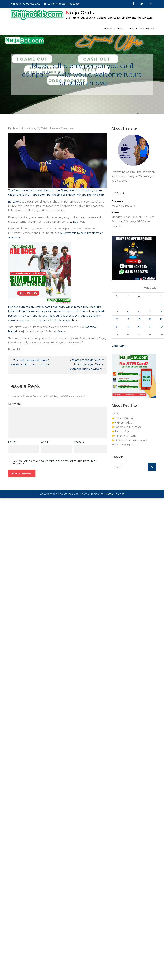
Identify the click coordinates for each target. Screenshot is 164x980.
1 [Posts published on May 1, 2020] (161, 304)
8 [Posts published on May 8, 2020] (161, 312)
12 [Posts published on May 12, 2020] (128, 319)
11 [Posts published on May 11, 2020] (117, 319)
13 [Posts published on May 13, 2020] (139, 319)
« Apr (115, 346)
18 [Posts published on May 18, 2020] (117, 327)
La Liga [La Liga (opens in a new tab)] (74, 222)
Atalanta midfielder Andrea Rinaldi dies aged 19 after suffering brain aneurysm (87, 364)
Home (108, 28)
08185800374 (34, 4)
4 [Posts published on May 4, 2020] (117, 312)
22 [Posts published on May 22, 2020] (161, 327)
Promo (132, 28)
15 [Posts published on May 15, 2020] (161, 319)
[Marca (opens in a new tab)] (61, 331)
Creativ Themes (114, 494)
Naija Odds (80, 13)
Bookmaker (148, 28)
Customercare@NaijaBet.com (64, 4)
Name (13, 442)
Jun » (123, 346)
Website (79, 442)
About (119, 28)
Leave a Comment (62, 128)
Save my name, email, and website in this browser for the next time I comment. (54, 462)
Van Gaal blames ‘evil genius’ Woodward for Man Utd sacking (30, 362)
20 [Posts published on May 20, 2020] (139, 327)
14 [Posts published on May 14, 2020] (150, 319)
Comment (15, 404)
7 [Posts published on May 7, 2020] (150, 312)
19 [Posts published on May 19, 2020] (128, 327)
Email (45, 442)
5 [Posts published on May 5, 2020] (128, 312)
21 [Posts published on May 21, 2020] (150, 327)
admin (20, 128)
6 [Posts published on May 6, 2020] (139, 312)
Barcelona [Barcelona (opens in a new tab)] (15, 202)
